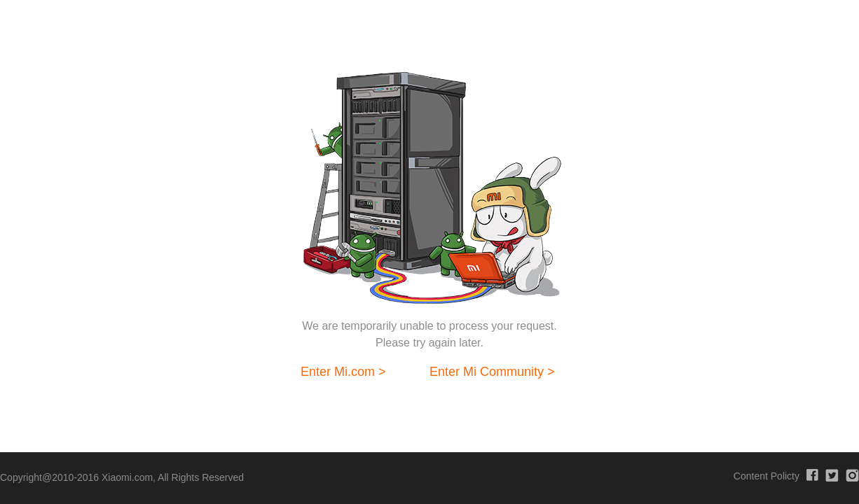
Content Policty (767, 476)
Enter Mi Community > (492, 372)
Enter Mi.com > (343, 372)
